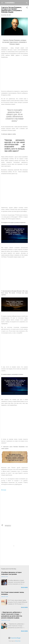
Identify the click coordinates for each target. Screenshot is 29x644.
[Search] (27, 3)
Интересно (8, 526)
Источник (4, 490)
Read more (24, 588)
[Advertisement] (14, 75)
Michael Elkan (18, 641)
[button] (27, 8)
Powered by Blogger (14, 638)
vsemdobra (10, 3)
